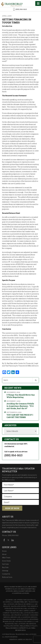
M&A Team (6, 558)
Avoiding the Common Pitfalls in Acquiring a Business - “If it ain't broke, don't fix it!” (20, 406)
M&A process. (10, 480)
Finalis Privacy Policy (28, 626)
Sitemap (5, 571)
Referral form (7, 577)
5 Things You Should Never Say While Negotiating (21, 396)
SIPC (26, 602)
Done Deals (6, 561)
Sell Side (5, 564)
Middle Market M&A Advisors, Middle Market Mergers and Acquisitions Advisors (21, 591)
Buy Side (5, 567)
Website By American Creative (21, 639)
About (4, 554)
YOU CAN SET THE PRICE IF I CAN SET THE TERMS (20, 416)
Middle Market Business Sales (16, 587)
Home (4, 551)
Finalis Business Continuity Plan (18, 628)
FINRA (22, 602)
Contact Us (6, 574)
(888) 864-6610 (21, 9)
